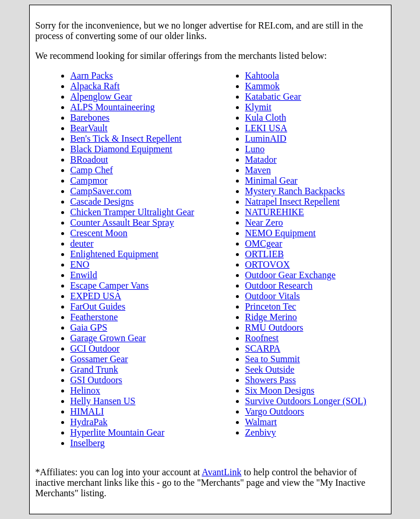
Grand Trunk (94, 369)
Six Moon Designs (280, 390)
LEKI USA (266, 128)
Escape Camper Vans (110, 285)
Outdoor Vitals (273, 296)
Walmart (261, 422)
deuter (82, 243)
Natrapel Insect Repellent (293, 201)
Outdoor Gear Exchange (291, 275)
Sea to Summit (273, 359)
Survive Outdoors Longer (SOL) (306, 401)
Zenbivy (261, 432)
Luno (255, 149)
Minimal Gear (271, 180)
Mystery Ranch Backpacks (295, 191)
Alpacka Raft (95, 86)
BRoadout (89, 159)
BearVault (89, 128)
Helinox (86, 390)
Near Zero (264, 222)
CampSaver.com (101, 191)
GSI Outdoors (96, 380)
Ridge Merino (271, 317)
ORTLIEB (265, 254)
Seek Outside (270, 369)
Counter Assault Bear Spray (122, 222)
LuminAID (266, 138)
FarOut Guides (98, 306)
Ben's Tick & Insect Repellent (126, 138)
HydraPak (89, 422)
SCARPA (263, 348)
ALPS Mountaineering (113, 107)
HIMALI (87, 411)
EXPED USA (96, 296)
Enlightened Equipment (115, 254)
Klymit (258, 107)
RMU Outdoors (274, 327)
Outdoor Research (279, 285)
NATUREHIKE (275, 212)
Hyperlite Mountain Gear (118, 432)
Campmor (89, 180)
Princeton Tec (271, 306)
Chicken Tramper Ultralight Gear (133, 212)
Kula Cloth (266, 118)
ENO (80, 264)
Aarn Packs (92, 76)
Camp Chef (92, 170)
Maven (258, 170)
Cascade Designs (102, 201)
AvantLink (221, 472)
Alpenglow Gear (101, 97)
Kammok (263, 86)
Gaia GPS (89, 327)
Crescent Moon (99, 233)
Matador (261, 159)
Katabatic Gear (273, 97)
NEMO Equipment (280, 233)
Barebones (90, 118)
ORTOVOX (268, 264)
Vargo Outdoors (275, 411)
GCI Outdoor (95, 348)
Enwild (84, 275)
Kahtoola (262, 76)
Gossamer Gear (99, 359)
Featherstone (94, 317)
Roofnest (262, 338)
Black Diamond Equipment (121, 149)
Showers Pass (271, 380)
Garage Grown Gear (108, 338)
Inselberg (88, 443)
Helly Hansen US (103, 401)
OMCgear (264, 243)
